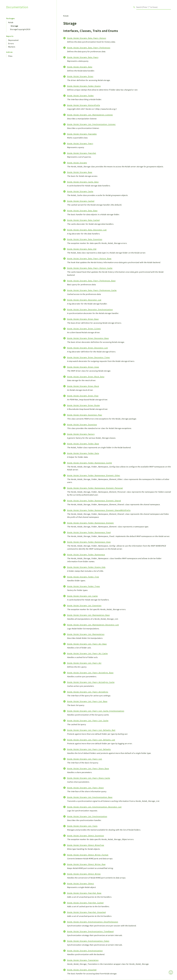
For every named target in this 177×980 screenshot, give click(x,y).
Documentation (17, 7)
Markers (12, 47)
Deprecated (13, 40)
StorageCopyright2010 (20, 29)
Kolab (11, 22)
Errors (11, 43)
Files (10, 56)
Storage (14, 26)
